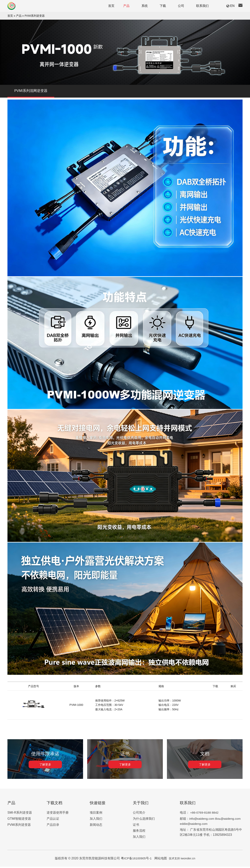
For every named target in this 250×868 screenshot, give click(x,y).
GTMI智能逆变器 (19, 820)
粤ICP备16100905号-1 (136, 860)
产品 (19, 16)
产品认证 (53, 820)
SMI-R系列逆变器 (20, 814)
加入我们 (96, 820)
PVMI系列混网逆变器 (31, 91)
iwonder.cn (188, 860)
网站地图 (161, 860)
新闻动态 (96, 826)
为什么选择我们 (144, 820)
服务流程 (139, 832)
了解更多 (45, 766)
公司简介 (139, 814)
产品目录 (53, 826)
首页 (10, 16)
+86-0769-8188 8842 (205, 814)
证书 (136, 826)
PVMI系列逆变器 (35, 16)
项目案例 (96, 814)
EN (232, 6)
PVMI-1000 (76, 706)
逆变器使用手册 (58, 814)
